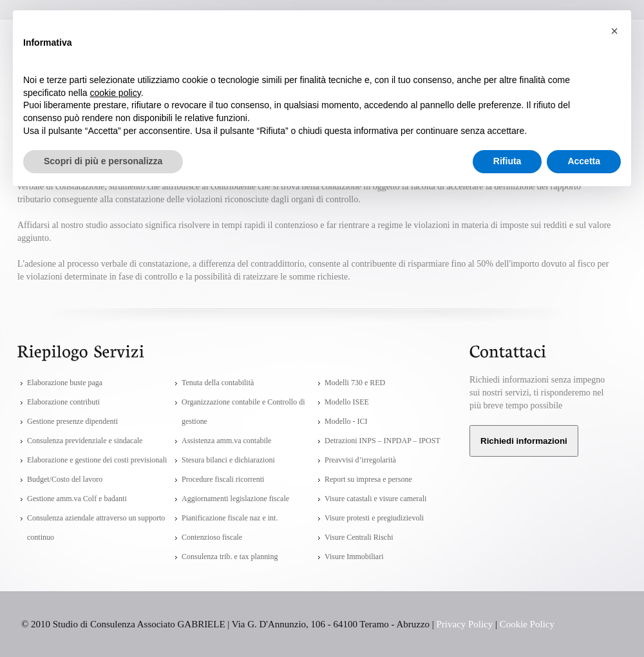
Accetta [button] (584, 161)
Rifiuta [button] (507, 161)
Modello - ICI (346, 421)
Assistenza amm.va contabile (226, 441)
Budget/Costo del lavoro (65, 479)
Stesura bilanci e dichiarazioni (228, 460)
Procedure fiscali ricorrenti (223, 479)
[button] (614, 31)
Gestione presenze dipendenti (72, 421)
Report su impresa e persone (368, 479)
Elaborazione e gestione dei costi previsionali (97, 460)
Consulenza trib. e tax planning (230, 557)
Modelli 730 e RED (355, 383)
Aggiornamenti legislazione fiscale (235, 499)
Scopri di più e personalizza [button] (103, 161)
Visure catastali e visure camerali (375, 499)
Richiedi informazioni (524, 441)
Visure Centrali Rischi (359, 537)
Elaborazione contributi (63, 402)
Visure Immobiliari (354, 557)
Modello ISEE (347, 402)
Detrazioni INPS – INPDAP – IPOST (383, 441)
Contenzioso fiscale (212, 537)
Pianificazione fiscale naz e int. (230, 518)
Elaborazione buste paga (65, 383)
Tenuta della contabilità (218, 383)
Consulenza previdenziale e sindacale (85, 441)
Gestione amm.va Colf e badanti (77, 499)
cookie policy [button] (116, 93)
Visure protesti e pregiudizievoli (374, 518)
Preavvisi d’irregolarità (360, 460)
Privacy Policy (465, 624)
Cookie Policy (527, 624)
